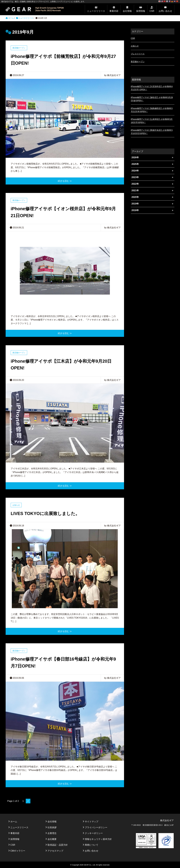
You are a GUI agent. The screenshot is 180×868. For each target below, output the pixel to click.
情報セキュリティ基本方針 (98, 839)
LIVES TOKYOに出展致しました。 (46, 513)
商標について (92, 844)
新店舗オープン (19, 48)
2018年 (135, 210)
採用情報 (141, 11)
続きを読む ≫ (65, 181)
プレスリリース (138, 54)
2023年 (135, 177)
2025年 (135, 164)
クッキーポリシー (94, 833)
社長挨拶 (52, 827)
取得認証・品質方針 (58, 844)
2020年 (135, 197)
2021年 (135, 190)
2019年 (135, 204)
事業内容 (114, 11)
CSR (152, 11)
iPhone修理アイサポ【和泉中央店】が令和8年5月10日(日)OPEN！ (152, 132)
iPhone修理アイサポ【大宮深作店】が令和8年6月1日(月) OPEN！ (152, 88)
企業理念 (52, 833)
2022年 (135, 184)
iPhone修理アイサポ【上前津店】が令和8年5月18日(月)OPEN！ (152, 121)
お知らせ (16, 505)
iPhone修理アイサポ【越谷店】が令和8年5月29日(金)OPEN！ (152, 99)
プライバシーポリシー (96, 827)
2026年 (135, 157)
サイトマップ (92, 821)
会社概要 (52, 839)
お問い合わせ (165, 11)
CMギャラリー (18, 850)
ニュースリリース (96, 11)
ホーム (14, 821)
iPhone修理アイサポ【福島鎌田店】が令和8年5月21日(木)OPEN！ (152, 110)
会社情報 (127, 11)
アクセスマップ (55, 850)
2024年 (135, 171)
